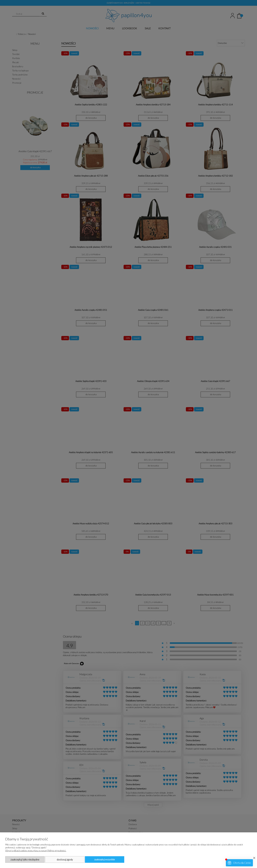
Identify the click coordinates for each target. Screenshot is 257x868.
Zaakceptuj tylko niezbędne (25, 859)
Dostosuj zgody (65, 859)
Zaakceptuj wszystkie (105, 859)
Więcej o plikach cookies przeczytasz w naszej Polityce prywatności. (36, 850)
